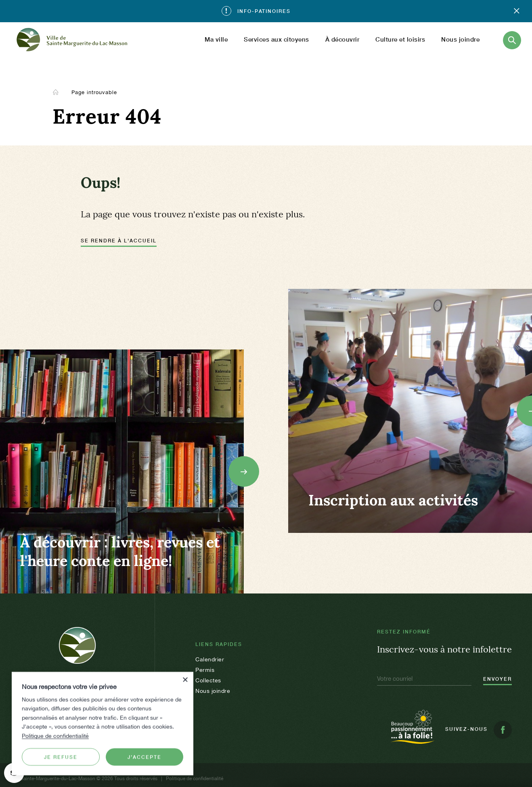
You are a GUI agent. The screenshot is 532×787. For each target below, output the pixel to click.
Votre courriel (395, 679)
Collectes (208, 680)
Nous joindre (460, 39)
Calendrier (210, 659)
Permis (205, 670)
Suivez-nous (479, 730)
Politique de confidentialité (55, 735)
